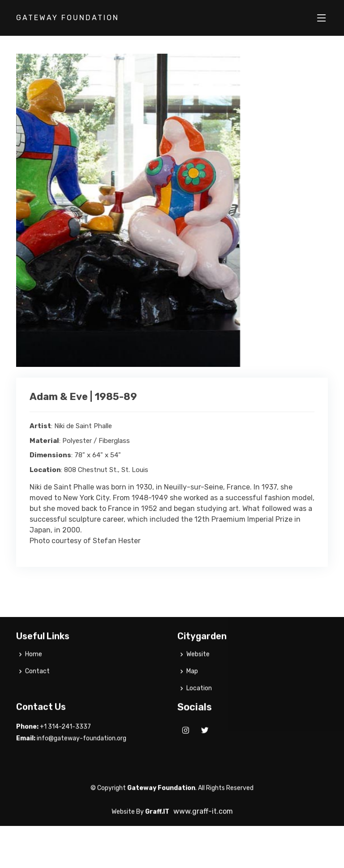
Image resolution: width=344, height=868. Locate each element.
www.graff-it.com (203, 826)
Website (198, 669)
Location (199, 703)
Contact (37, 686)
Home (34, 669)
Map (192, 686)
